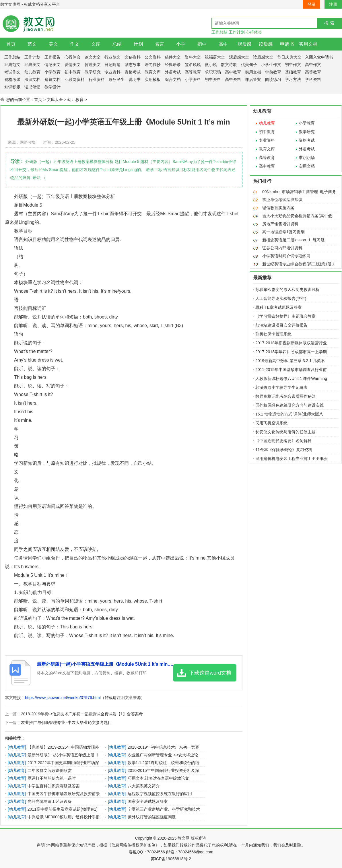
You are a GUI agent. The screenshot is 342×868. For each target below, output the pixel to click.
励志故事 (133, 65)
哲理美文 (93, 65)
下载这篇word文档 (210, 673)
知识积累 (12, 87)
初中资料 (213, 79)
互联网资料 (75, 79)
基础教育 (293, 72)
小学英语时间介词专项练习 (286, 256)
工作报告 (53, 57)
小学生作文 (271, 65)
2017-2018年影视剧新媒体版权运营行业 (291, 343)
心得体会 (254, 32)
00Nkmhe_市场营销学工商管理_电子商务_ (300, 192)
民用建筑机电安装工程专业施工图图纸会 (292, 459)
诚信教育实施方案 (278, 208)
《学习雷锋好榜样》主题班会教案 (285, 316)
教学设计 (53, 87)
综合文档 (173, 79)
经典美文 (32, 65)
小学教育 (53, 72)
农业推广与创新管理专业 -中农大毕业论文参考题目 (66, 723)
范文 (32, 44)
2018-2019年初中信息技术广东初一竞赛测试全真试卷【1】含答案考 (82, 714)
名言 (160, 44)
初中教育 (73, 72)
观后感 (244, 44)
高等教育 (193, 72)
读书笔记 (32, 87)
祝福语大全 (215, 57)
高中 (223, 44)
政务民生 (116, 79)
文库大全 (55, 100)
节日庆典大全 (289, 57)
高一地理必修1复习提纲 (283, 232)
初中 (202, 44)
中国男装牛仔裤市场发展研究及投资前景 (64, 794)
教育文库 (153, 72)
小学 (181, 44)
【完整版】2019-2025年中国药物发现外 (63, 747)
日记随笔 (112, 65)
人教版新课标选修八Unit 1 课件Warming (291, 378)
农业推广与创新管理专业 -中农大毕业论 (163, 755)
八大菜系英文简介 (144, 786)
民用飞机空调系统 (271, 423)
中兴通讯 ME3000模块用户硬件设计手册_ (65, 817)
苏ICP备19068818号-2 (171, 859)
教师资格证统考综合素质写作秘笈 (285, 396)
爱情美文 (73, 65)
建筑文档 (53, 79)
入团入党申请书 (319, 57)
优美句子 (249, 65)
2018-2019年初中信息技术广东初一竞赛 (163, 747)
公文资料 (153, 57)
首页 (11, 44)
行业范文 (112, 57)
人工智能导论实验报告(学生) (281, 298)
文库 (96, 44)
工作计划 (237, 32)
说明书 (135, 79)
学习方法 (293, 79)
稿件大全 (173, 57)
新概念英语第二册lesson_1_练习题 (294, 240)
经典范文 (12, 65)
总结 (117, 44)
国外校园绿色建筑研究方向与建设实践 (289, 405)
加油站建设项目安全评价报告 (281, 325)
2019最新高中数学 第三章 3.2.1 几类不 (290, 361)
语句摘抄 (153, 65)
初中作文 (293, 65)
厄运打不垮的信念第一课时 (52, 778)
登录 (312, 4)
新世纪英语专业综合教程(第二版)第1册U (298, 264)
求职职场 (213, 72)
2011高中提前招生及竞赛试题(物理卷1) (63, 809)
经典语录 (173, 65)
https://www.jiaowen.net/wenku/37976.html (63, 698)
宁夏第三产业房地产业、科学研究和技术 (164, 809)
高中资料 (233, 79)
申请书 (287, 44)
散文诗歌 (229, 65)
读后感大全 (263, 57)
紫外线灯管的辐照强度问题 (152, 817)
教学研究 (93, 72)
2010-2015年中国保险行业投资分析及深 (163, 770)
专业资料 (112, 72)
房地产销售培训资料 (280, 224)
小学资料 (193, 79)
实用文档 (308, 44)
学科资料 (313, 79)
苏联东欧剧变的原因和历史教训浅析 (287, 290)
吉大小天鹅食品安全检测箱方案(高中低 (297, 216)
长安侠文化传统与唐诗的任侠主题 (285, 432)
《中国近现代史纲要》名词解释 (283, 441)
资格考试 (133, 72)
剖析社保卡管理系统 (273, 334)
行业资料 (97, 79)
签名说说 (193, 65)
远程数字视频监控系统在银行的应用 (160, 794)
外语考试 (173, 72)
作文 (75, 44)
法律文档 (32, 79)
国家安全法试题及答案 (148, 801)
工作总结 (219, 32)
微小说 (211, 65)
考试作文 (12, 72)
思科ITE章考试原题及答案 (279, 307)
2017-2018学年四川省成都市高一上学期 (291, 352)
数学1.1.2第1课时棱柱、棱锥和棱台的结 (163, 763)
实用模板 (153, 79)
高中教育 (233, 72)
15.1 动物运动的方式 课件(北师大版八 (289, 414)
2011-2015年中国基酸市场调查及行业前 (291, 370)
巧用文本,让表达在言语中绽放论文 (158, 778)
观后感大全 (239, 57)
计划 (138, 44)
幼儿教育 (32, 72)
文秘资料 (133, 57)
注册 (333, 4)
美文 (53, 44)
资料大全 (193, 57)
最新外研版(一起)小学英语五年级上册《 (63, 755)
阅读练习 (273, 79)
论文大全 (93, 57)
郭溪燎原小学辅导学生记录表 (281, 387)
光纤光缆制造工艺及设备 (50, 801)
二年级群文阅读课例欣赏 (50, 770)
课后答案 (253, 79)
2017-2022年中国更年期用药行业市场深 (63, 763)
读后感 (266, 44)
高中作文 (313, 65)
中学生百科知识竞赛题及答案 (54, 786)
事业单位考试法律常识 (282, 200)
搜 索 (329, 23)
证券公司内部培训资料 (282, 248)
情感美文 (53, 65)
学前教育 (273, 72)
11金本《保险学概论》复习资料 (284, 450)
